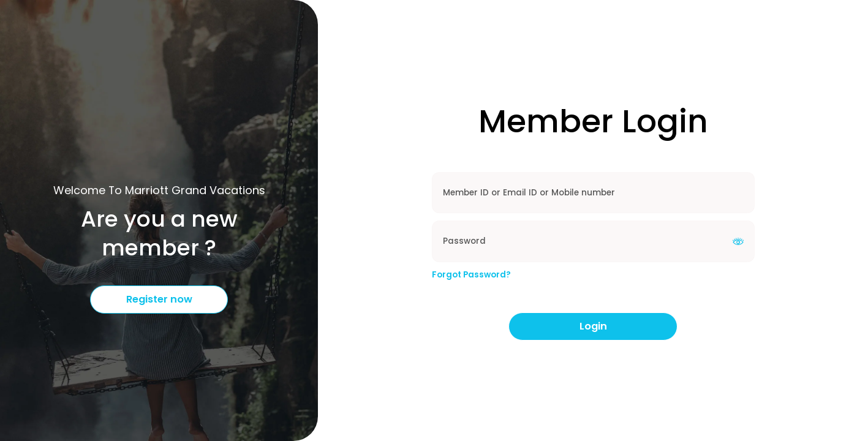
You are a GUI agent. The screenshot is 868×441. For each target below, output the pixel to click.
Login (593, 326)
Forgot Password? (471, 275)
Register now (159, 299)
